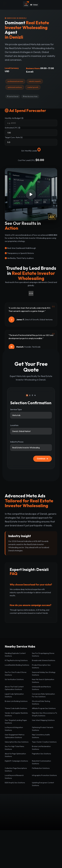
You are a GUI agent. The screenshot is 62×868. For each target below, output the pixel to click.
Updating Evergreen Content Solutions (43, 784)
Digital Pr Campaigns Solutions (16, 761)
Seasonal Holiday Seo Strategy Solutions (44, 674)
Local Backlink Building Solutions (17, 665)
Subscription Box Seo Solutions (17, 742)
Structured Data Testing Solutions (41, 703)
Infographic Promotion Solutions (44, 775)
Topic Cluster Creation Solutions (44, 742)
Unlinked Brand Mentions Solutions (41, 688)
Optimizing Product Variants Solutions (43, 729)
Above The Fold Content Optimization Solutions (14, 688)
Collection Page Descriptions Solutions (16, 770)
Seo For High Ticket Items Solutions (14, 748)
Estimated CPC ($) (13, 128)
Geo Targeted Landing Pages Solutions (16, 722)
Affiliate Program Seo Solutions (44, 708)
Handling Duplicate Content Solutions (15, 655)
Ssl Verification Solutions (14, 679)
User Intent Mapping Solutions (43, 720)
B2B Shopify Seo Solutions (15, 783)
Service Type (16, 409)
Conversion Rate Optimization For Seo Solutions (43, 695)
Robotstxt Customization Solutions (41, 762)
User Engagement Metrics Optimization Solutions (15, 736)
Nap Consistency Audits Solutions (41, 736)
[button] (31, 194)
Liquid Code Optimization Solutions (14, 695)
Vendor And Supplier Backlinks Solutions (16, 714)
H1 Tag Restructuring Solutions (16, 660)
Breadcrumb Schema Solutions (44, 660)
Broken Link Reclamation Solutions (41, 748)
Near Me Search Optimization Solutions (43, 681)
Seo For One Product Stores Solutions (16, 674)
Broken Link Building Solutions (16, 701)
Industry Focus (17, 442)
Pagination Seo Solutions (41, 754)
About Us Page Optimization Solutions (15, 755)
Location (14, 425)
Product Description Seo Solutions (41, 666)
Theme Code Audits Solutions (16, 708)
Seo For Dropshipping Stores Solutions (43, 655)
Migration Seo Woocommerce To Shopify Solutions (45, 714)
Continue (42, 459)
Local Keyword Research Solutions (14, 777)
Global (34, 5)
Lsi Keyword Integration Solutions (14, 729)
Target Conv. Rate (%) (14, 137)
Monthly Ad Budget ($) (14, 118)
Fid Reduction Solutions (41, 768)
